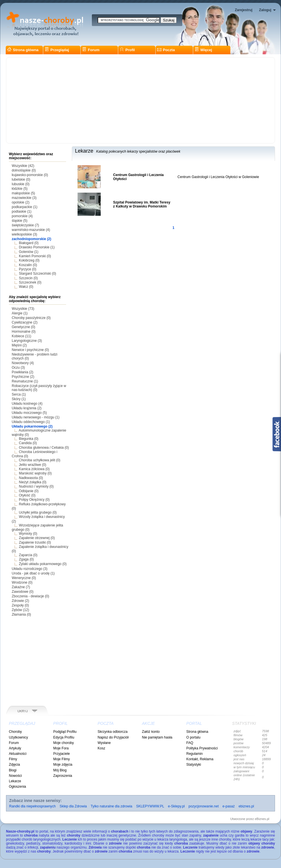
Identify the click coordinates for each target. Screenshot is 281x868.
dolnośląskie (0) (24, 170)
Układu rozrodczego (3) (30, 569)
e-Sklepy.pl (176, 806)
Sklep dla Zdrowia (73, 806)
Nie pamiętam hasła (157, 737)
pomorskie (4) (22, 216)
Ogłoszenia (17, 787)
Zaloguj (265, 10)
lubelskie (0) (21, 179)
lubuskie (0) (21, 184)
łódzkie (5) (20, 189)
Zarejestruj (244, 10)
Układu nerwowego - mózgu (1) (36, 417)
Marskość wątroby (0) (35, 473)
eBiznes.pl (262, 819)
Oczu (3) (18, 368)
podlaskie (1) (22, 211)
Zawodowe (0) (23, 592)
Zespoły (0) (20, 605)
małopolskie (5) (23, 193)
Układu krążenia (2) (27, 408)
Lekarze (15, 781)
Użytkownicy (18, 737)
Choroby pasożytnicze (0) (31, 318)
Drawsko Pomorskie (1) (37, 247)
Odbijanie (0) (29, 491)
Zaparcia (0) (28, 555)
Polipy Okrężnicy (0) (34, 500)
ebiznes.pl (246, 806)
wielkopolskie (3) (24, 234)
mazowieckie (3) (24, 198)
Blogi (13, 770)
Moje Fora (61, 748)
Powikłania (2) (22, 372)
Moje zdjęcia (63, 765)
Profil (127, 50)
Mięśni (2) (19, 345)
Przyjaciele (62, 754)
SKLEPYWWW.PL (150, 806)
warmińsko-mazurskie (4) (31, 230)
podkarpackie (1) (24, 207)
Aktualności (18, 754)
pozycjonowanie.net (204, 806)
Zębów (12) (20, 610)
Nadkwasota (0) (31, 478)
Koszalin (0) (28, 265)
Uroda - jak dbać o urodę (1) (33, 573)
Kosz (101, 748)
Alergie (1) (20, 313)
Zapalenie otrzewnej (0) (37, 538)
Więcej (203, 50)
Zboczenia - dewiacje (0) (30, 596)
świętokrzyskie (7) (25, 225)
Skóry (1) (19, 399)
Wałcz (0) (26, 287)
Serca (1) (19, 394)
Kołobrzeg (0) (29, 260)
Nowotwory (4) (23, 363)
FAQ (190, 743)
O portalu (193, 737)
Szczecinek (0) (30, 282)
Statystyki (194, 765)
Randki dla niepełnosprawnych (32, 806)
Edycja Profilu (64, 737)
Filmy (13, 759)
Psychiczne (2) (23, 377)
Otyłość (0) (27, 495)
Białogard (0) (29, 243)
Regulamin (194, 754)
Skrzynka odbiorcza (113, 732)
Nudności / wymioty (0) (36, 486)
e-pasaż (229, 806)
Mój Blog (60, 770)
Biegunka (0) (29, 439)
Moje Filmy (62, 759)
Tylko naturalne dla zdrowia (111, 806)
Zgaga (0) (26, 559)
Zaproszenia (63, 776)
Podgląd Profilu (65, 732)
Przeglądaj (57, 50)
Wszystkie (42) (23, 166)
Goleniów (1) (29, 252)
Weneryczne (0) (24, 578)
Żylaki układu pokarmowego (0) (43, 564)
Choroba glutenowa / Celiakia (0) (44, 448)
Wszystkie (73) (23, 309)
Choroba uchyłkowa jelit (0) (40, 460)
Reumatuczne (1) (25, 381)
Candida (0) (28, 443)
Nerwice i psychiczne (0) (30, 350)
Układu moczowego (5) (29, 413)
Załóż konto (151, 732)
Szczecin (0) (28, 278)
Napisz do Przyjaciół (113, 737)
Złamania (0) (21, 614)
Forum (91, 50)
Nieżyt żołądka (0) (33, 482)
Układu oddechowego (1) (31, 422)
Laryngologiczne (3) (27, 341)
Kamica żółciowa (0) (34, 469)
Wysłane (104, 743)
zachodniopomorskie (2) (31, 239)
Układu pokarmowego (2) (32, 426)
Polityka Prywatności (202, 748)
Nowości (15, 776)
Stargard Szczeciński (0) (37, 274)
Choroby (15, 732)
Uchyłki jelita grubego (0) (38, 512)
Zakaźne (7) (21, 587)
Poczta (166, 50)
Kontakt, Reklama (200, 759)
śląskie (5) (20, 221)
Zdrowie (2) (20, 601)
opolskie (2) (21, 202)
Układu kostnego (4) (27, 404)
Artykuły (15, 748)
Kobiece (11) (21, 336)
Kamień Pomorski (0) (35, 256)
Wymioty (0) (28, 534)
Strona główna (23, 50)
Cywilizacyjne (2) (25, 322)
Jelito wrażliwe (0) (32, 465)
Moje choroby (64, 743)
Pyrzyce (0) (28, 269)
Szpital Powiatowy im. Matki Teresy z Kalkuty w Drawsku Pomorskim (142, 204)
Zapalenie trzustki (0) (35, 542)
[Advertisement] (140, 100)
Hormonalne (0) (24, 332)
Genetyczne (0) (23, 327)
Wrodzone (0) (22, 582)
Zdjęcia (14, 765)
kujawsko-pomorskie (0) (30, 175)
